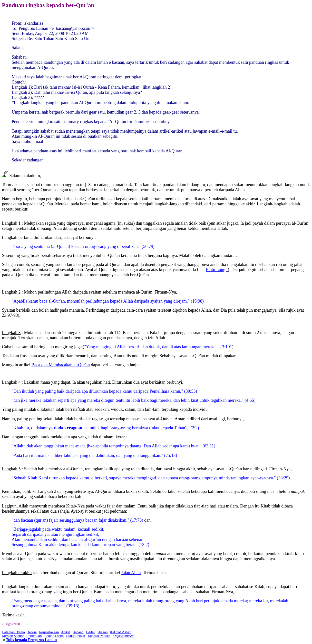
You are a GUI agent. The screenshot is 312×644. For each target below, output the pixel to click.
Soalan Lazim (54, 636)
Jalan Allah (131, 573)
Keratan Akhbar (13, 636)
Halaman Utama (13, 632)
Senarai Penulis (99, 636)
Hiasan (103, 632)
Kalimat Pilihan (121, 632)
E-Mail (91, 632)
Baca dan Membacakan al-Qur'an (61, 365)
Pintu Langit (217, 270)
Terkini (32, 632)
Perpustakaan (49, 632)
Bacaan (78, 632)
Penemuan (34, 636)
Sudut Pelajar (76, 636)
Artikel (66, 632)
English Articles (124, 636)
